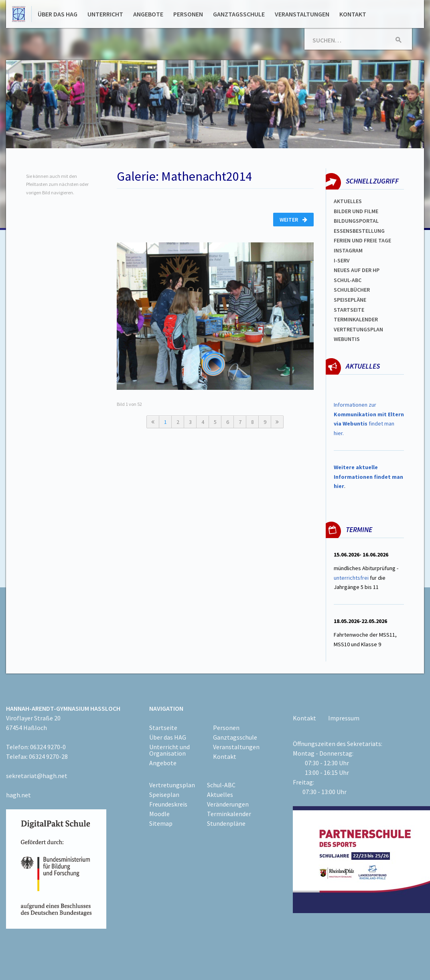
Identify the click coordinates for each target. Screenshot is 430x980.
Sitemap (161, 823)
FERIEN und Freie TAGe (362, 240)
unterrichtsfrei (351, 578)
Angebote (148, 14)
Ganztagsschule (239, 14)
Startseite (349, 310)
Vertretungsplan (358, 329)
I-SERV (342, 260)
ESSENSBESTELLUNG (359, 231)
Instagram (348, 250)
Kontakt (353, 14)
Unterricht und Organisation (169, 750)
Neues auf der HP (357, 270)
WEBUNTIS (347, 339)
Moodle (159, 814)
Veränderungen (228, 804)
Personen (188, 14)
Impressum (344, 718)
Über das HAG (58, 14)
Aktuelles (348, 201)
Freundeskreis (168, 804)
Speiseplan (164, 794)
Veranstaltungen (302, 14)
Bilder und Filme (356, 211)
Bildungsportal (356, 221)
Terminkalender (356, 319)
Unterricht (105, 14)
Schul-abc (348, 280)
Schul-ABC (221, 785)
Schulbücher (352, 290)
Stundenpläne (226, 823)
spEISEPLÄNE (350, 300)
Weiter (293, 220)
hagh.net (18, 795)
